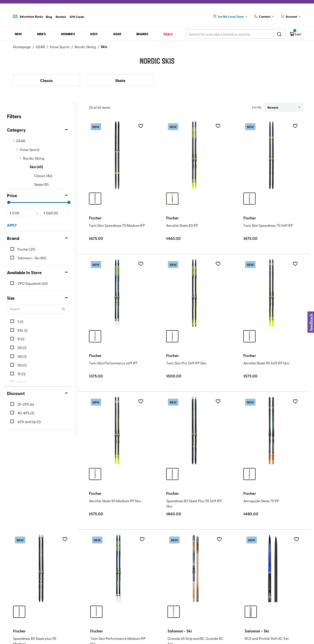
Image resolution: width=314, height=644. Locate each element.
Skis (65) (36, 167)
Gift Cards (77, 17)
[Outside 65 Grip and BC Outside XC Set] (196, 569)
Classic (47, 80)
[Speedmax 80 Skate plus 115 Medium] (41, 569)
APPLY (12, 225)
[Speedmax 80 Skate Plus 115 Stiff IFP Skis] (194, 431)
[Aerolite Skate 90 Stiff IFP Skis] (271, 293)
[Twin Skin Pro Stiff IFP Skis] (194, 293)
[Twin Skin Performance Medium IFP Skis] (118, 569)
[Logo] (157, 15)
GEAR (40, 47)
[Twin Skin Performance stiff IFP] (117, 293)
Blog (49, 17)
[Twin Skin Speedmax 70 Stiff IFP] (271, 155)
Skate (120, 80)
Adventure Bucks (28, 16)
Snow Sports (60, 47)
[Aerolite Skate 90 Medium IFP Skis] (117, 431)
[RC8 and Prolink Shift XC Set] (273, 569)
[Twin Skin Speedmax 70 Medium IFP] (117, 155)
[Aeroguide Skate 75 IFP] (271, 431)
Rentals (61, 17)
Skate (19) (41, 184)
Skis (104, 47)
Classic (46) (43, 176)
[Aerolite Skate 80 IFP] (194, 155)
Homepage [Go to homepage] (22, 47)
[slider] (9, 202)
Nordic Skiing (85, 47)
